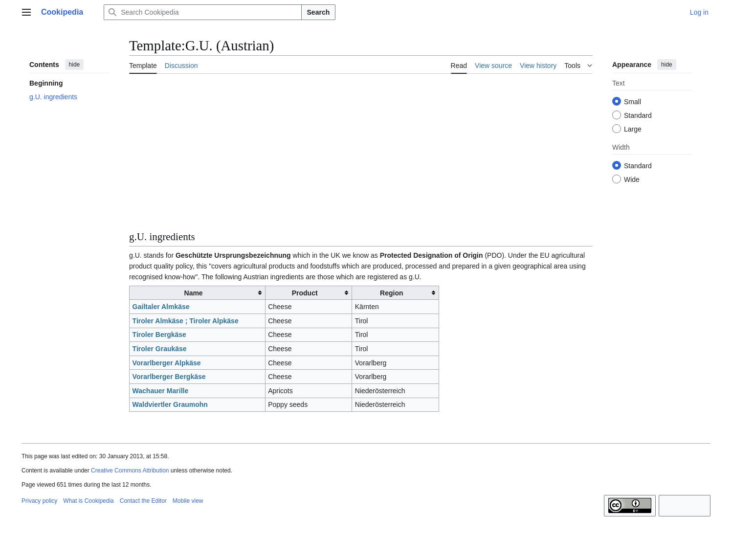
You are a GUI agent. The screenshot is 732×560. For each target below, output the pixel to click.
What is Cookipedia (88, 501)
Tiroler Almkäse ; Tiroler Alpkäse (186, 321)
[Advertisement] (361, 154)
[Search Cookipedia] (202, 12)
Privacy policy (39, 501)
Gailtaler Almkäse (161, 307)
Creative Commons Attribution (130, 470)
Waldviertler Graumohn (170, 404)
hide (75, 65)
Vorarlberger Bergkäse (169, 377)
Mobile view (188, 501)
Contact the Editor (143, 501)
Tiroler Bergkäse (159, 335)
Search (319, 12)
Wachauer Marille (161, 391)
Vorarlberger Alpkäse (167, 363)
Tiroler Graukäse (160, 349)
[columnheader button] (198, 293)
